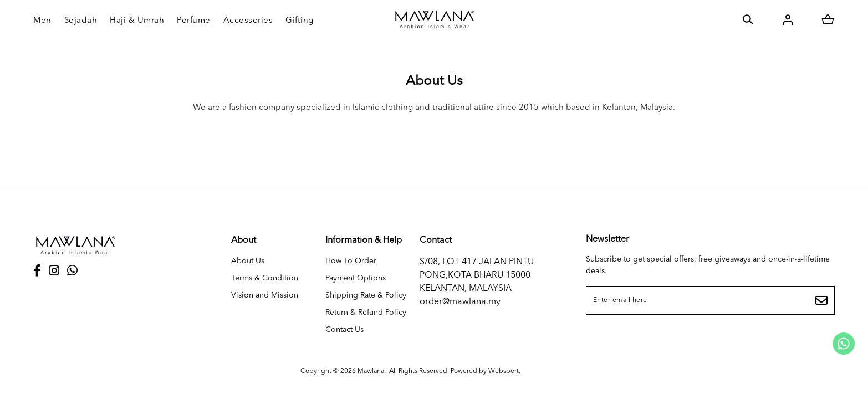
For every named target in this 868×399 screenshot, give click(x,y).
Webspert (504, 371)
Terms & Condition (265, 278)
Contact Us (344, 330)
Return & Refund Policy (366, 313)
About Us (248, 261)
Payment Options (356, 278)
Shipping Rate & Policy (366, 295)
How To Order (351, 261)
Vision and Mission (265, 295)
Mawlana (371, 371)
